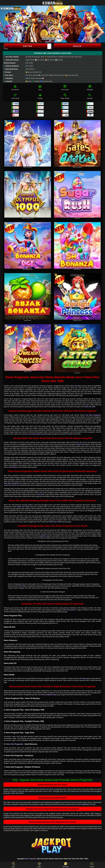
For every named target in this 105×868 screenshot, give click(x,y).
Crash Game (15, 96)
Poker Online (65, 96)
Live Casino (65, 88)
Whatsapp (66, 865)
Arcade (40, 96)
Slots (40, 88)
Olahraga (90, 88)
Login (13, 865)
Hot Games (15, 88)
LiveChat (92, 865)
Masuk (77, 46)
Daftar (28, 46)
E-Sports (90, 96)
